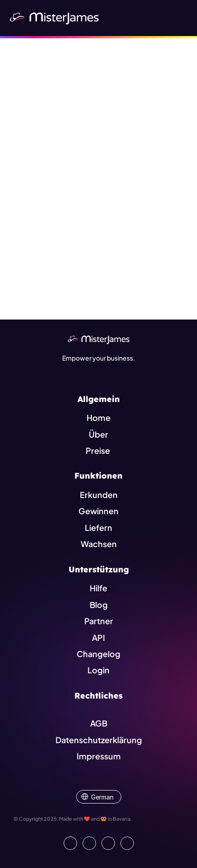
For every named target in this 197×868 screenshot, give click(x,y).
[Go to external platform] (127, 843)
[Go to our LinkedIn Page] (70, 843)
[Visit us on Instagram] (108, 843)
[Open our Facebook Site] (89, 843)
